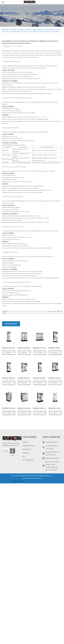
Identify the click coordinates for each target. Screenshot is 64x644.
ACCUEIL (6, 30)
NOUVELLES (13, 30)
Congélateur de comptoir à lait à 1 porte (28, 408)
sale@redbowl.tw (50, 455)
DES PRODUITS (27, 449)
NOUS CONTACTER (28, 460)
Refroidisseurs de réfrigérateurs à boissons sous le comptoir (18, 51)
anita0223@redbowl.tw (52, 452)
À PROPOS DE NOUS (28, 446)
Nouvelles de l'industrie (25, 30)
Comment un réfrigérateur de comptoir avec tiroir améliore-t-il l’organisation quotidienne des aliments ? (35, 311)
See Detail (9, 353)
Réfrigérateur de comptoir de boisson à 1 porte (14, 408)
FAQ (24, 456)
